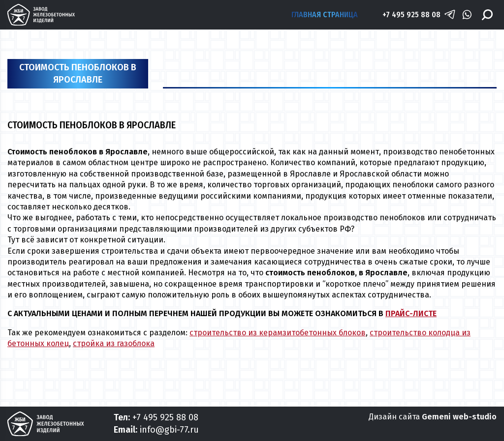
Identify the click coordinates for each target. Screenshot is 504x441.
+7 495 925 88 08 (411, 15)
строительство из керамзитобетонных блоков (278, 333)
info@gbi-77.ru (169, 430)
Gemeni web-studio (459, 417)
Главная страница (325, 15)
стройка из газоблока (114, 343)
